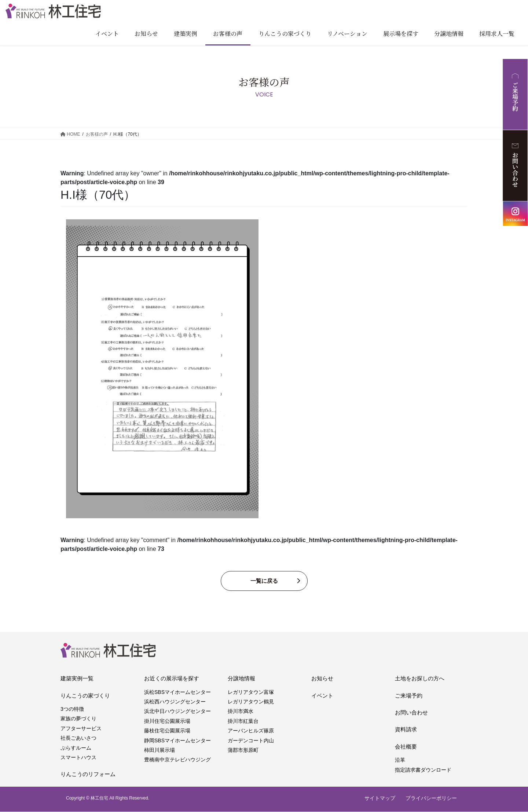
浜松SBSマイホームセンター (177, 692)
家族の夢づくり (78, 719)
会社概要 (406, 747)
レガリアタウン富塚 (251, 692)
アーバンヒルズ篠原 (251, 731)
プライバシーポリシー (431, 798)
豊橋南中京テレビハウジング (177, 760)
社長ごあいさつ (78, 739)
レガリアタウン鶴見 (251, 702)
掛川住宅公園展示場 (167, 721)
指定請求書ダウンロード (423, 770)
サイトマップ (380, 798)
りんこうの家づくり (85, 696)
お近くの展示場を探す (172, 679)
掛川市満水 (241, 712)
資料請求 (406, 730)
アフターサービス (81, 729)
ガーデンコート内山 (251, 741)
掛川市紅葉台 (243, 721)
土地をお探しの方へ (420, 679)
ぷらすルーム (76, 748)
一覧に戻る (264, 581)
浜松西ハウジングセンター (175, 702)
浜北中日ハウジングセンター (177, 712)
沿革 (400, 761)
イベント (322, 696)
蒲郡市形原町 (243, 750)
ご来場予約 (409, 696)
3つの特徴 (72, 709)
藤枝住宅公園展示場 (167, 731)
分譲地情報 (241, 679)
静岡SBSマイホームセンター (177, 741)
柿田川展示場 (159, 750)
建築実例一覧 (77, 679)
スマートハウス (78, 758)
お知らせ (322, 679)
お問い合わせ (411, 713)
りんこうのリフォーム (88, 775)
